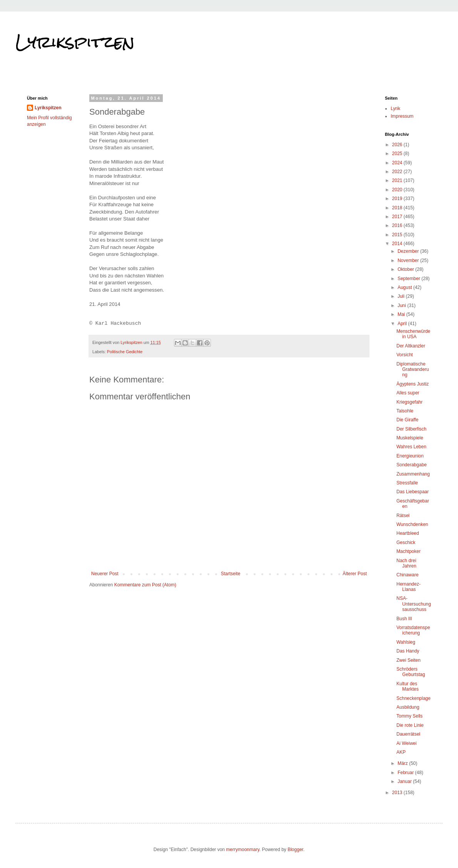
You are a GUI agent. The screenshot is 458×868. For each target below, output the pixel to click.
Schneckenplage (414, 698)
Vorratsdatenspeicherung (413, 630)
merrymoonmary (242, 850)
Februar (406, 773)
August (405, 287)
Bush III (404, 619)
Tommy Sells (410, 716)
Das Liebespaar (413, 492)
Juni (402, 305)
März (403, 763)
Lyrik (395, 108)
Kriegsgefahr (410, 402)
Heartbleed (408, 533)
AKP (401, 752)
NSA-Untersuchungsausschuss (414, 604)
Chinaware (407, 575)
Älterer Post (355, 574)
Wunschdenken (412, 524)
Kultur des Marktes (408, 686)
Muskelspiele (410, 438)
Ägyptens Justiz (413, 384)
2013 (398, 793)
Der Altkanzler (411, 346)
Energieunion (410, 456)
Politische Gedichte (125, 352)
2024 (398, 163)
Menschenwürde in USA (413, 334)
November (409, 260)
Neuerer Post (105, 574)
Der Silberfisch (411, 429)
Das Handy (408, 651)
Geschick (406, 542)
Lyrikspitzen (75, 42)
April (403, 324)
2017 (398, 217)
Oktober (406, 269)
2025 (398, 154)
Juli (402, 296)
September (410, 279)
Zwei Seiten (409, 660)
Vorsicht (405, 355)
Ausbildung (408, 707)
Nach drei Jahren (406, 563)
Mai (402, 314)
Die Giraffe (407, 420)
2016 (398, 225)
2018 (398, 208)
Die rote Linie (410, 725)
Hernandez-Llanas (409, 587)
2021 (398, 180)
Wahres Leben (411, 447)
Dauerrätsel (408, 734)
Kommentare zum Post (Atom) (145, 585)
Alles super (408, 393)
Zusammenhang (413, 474)
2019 (398, 199)
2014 (398, 244)
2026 (398, 145)
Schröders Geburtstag (411, 672)
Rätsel (403, 516)
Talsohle (405, 411)
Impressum (402, 116)
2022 (398, 172)
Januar (405, 781)
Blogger (295, 850)
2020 (398, 190)
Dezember (409, 251)
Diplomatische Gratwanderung (413, 370)
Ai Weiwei (406, 743)
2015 (398, 235)
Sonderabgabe (412, 465)
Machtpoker (409, 551)
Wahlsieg (406, 642)
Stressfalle (407, 483)
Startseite (231, 574)
